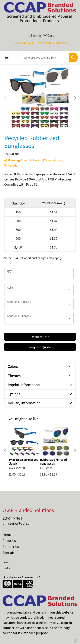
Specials (9, 553)
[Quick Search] (44, 58)
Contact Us (11, 547)
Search (7, 562)
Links (6, 568)
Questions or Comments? (21, 577)
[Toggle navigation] (7, 58)
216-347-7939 (25, 43)
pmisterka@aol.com (52, 43)
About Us (9, 541)
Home (7, 535)
